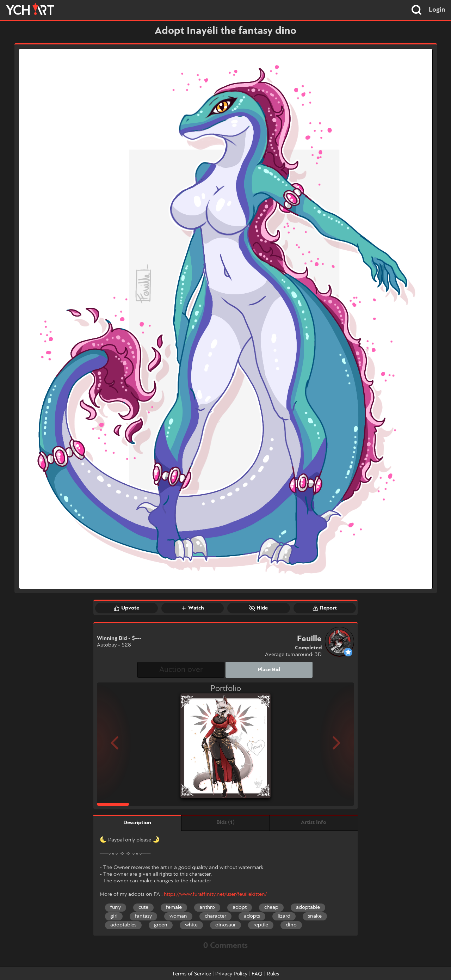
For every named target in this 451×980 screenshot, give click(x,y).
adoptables (123, 925)
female (174, 907)
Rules (273, 974)
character (215, 916)
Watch (192, 608)
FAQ (257, 974)
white (191, 925)
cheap (271, 907)
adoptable (308, 907)
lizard (284, 916)
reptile (261, 925)
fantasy (143, 916)
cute (143, 907)
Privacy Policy (231, 974)
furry (116, 907)
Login (437, 10)
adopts (252, 916)
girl (114, 916)
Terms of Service (191, 974)
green (161, 925)
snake (315, 916)
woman (178, 916)
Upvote (126, 608)
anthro (207, 907)
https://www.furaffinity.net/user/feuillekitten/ (215, 894)
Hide (258, 608)
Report (325, 608)
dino (291, 925)
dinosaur (225, 925)
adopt (240, 907)
